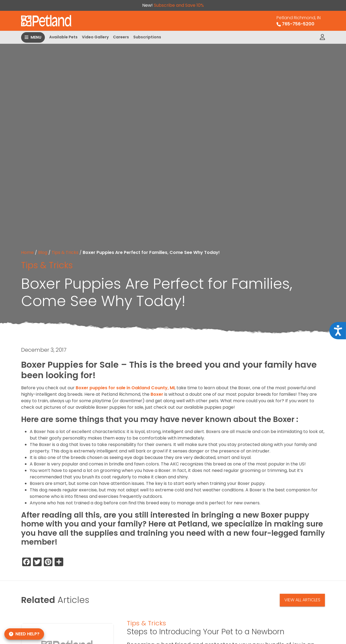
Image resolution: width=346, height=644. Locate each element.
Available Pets (63, 37)
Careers (121, 37)
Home (27, 252)
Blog (43, 252)
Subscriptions (147, 37)
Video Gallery (95, 37)
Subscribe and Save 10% (179, 5)
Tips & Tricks (65, 252)
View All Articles (302, 600)
